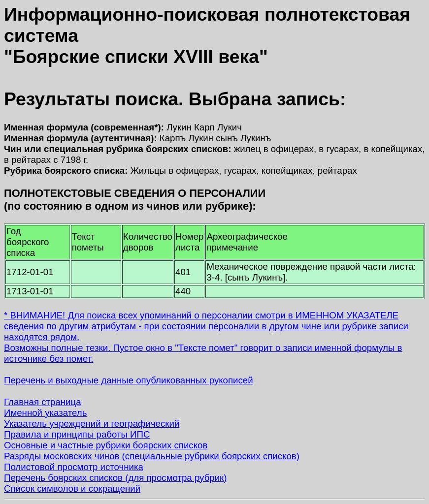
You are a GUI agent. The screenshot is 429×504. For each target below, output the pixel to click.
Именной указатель (45, 413)
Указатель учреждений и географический (92, 424)
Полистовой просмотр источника (74, 467)
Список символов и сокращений (72, 488)
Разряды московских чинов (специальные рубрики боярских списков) (152, 456)
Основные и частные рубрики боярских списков (106, 445)
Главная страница (43, 402)
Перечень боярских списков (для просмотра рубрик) (115, 478)
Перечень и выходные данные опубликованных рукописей (129, 380)
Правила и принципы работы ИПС (77, 434)
